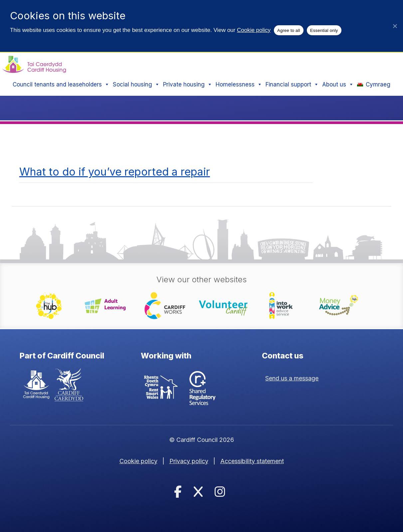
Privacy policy (189, 461)
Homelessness (239, 84)
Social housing (136, 84)
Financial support (292, 84)
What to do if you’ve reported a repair (115, 172)
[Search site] (308, 64)
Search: (247, 64)
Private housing (188, 84)
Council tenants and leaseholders (61, 84)
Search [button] (379, 64)
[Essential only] (395, 26)
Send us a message (292, 378)
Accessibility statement (252, 461)
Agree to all (289, 30)
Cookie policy (254, 30)
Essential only (324, 30)
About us (338, 84)
